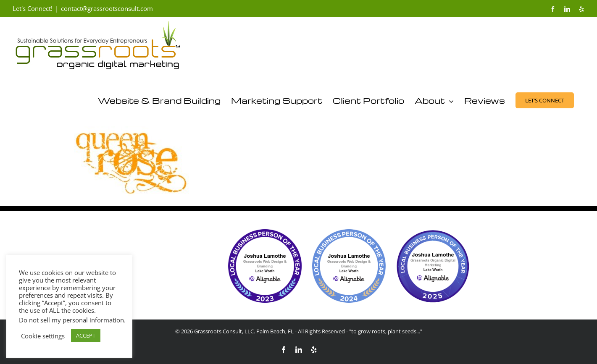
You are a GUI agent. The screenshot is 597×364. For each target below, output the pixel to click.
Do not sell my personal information (71, 320)
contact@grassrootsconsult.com (107, 8)
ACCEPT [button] (86, 335)
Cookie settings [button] (43, 336)
